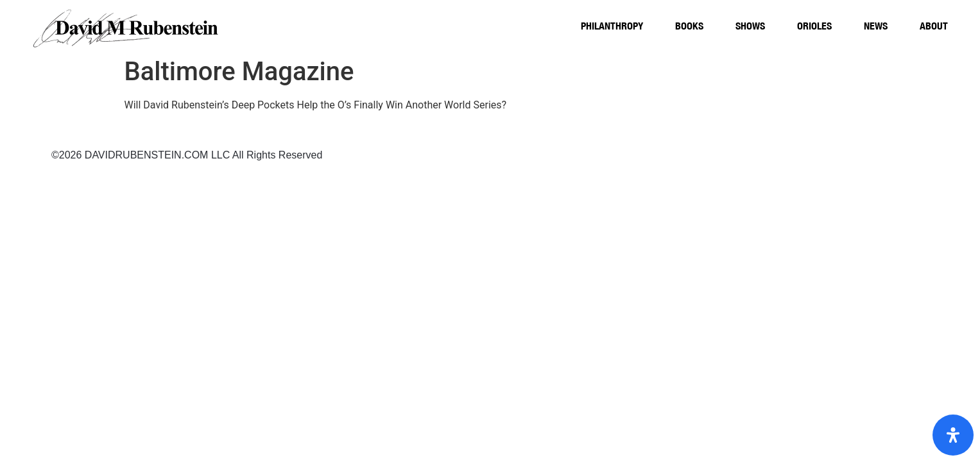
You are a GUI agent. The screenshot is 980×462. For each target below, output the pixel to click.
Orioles (814, 26)
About (934, 26)
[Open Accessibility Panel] (953, 435)
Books (689, 26)
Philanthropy (612, 26)
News (876, 26)
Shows (750, 26)
